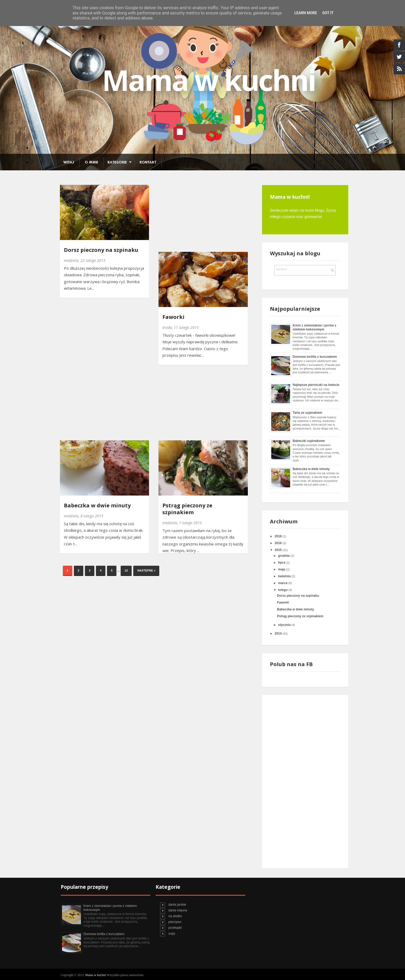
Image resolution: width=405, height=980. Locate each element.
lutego (283, 590)
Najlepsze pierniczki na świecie (316, 385)
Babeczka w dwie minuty (97, 506)
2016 (279, 543)
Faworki (173, 317)
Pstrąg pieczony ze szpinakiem (187, 509)
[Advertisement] (197, 215)
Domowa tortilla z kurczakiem (315, 357)
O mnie (92, 162)
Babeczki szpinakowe (309, 441)
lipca (282, 563)
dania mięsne (178, 910)
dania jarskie (177, 905)
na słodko (175, 916)
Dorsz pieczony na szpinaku (101, 250)
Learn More (306, 13)
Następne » (146, 570)
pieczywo (175, 922)
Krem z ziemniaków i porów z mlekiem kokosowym (315, 327)
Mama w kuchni (96, 975)
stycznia (285, 625)
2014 (279, 634)
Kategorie (117, 162)
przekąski (175, 928)
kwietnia (285, 576)
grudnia (284, 556)
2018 (279, 536)
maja (282, 569)
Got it (328, 13)
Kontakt (148, 162)
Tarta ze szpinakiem (308, 413)
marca (283, 583)
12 (126, 570)
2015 (279, 550)
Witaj (69, 162)
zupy (172, 933)
